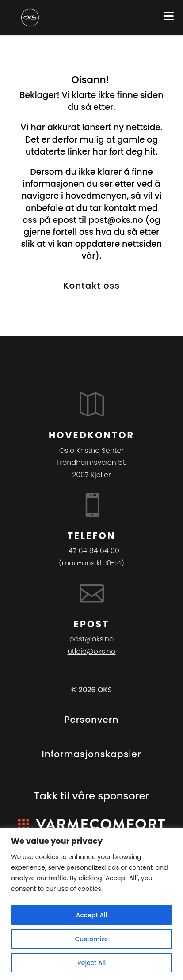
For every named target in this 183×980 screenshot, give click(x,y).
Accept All (92, 915)
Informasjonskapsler (91, 754)
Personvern (92, 720)
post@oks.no (116, 220)
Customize (92, 939)
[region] (91, 904)
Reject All (91, 963)
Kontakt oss (91, 286)
